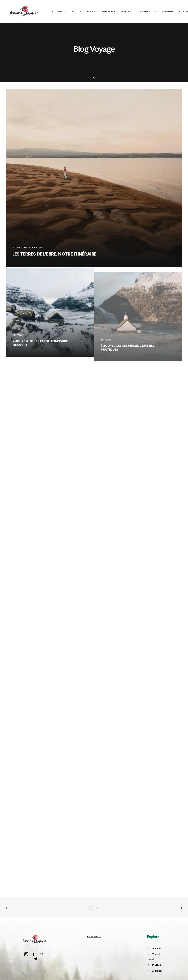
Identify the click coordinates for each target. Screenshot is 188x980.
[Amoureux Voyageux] (21, 12)
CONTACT (178, 12)
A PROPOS (161, 12)
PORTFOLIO (121, 12)
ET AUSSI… (141, 12)
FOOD (70, 12)
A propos (157, 971)
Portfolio (157, 965)
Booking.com (94, 936)
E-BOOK (85, 12)
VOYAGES (52, 12)
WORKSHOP (102, 12)
